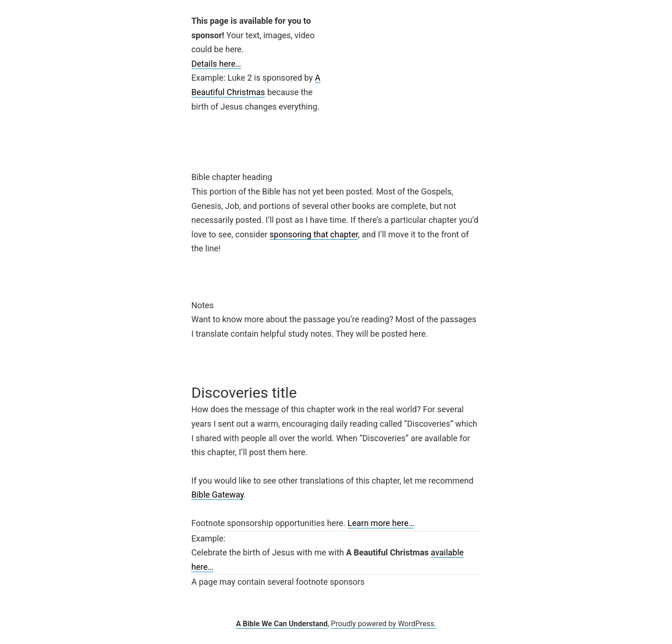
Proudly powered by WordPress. (384, 624)
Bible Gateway (217, 495)
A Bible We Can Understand (282, 624)
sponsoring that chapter (314, 234)
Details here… (216, 64)
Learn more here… (381, 523)
